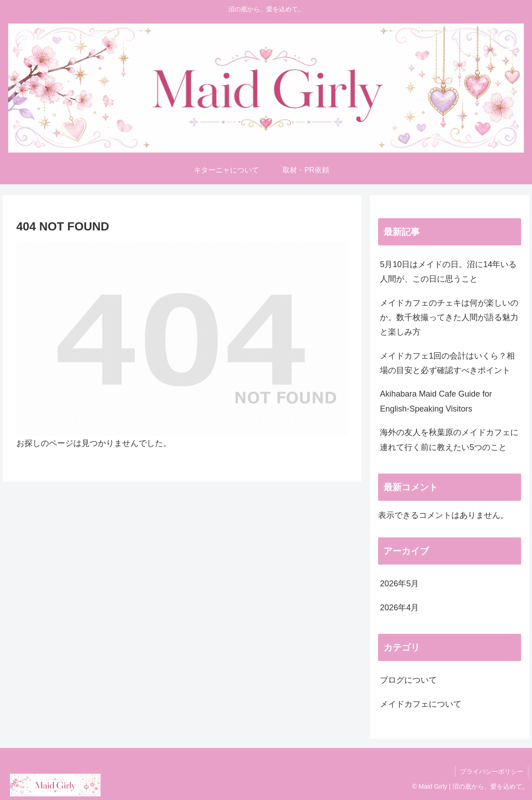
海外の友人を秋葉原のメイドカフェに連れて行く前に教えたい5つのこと (449, 440)
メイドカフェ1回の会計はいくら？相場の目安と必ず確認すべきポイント (447, 363)
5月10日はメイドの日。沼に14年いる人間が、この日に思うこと (448, 272)
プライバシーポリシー (492, 771)
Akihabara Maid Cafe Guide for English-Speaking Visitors (436, 401)
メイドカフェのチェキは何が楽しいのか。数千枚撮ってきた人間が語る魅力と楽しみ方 (449, 318)
